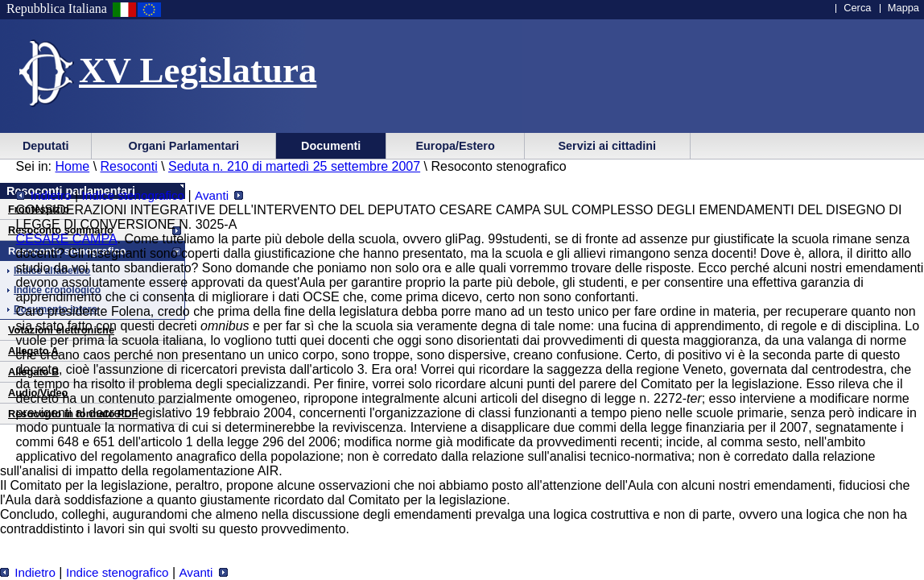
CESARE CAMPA (67, 239)
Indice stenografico (134, 195)
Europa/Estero (455, 146)
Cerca (857, 8)
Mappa (903, 8)
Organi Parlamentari (184, 146)
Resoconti (129, 166)
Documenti (331, 146)
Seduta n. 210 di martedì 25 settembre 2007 (294, 166)
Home (73, 166)
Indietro (44, 195)
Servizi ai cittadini (607, 146)
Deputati (46, 146)
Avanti (219, 195)
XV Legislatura (198, 70)
